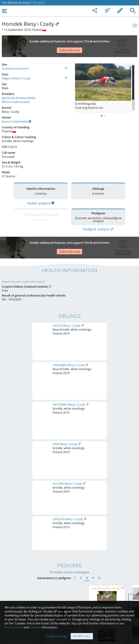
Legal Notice (70, 580)
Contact (70, 588)
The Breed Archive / (17, 3)
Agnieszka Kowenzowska (19, 85)
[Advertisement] (69, 40)
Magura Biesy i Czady (16, 66)
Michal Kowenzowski (16, 89)
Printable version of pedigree (70, 373)
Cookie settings (57, 636)
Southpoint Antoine (15, 56)
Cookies (35, 627)
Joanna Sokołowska (17, 109)
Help (70, 596)
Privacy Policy (14, 627)
